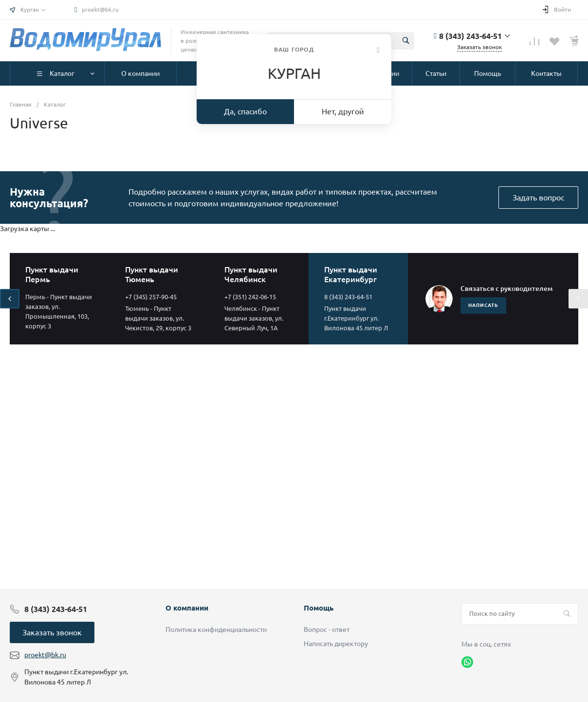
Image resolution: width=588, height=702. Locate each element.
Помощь (319, 608)
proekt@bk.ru (100, 9)
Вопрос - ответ (327, 630)
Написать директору (336, 644)
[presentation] (10, 299)
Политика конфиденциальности (216, 630)
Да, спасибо (245, 111)
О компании (187, 608)
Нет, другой (343, 111)
